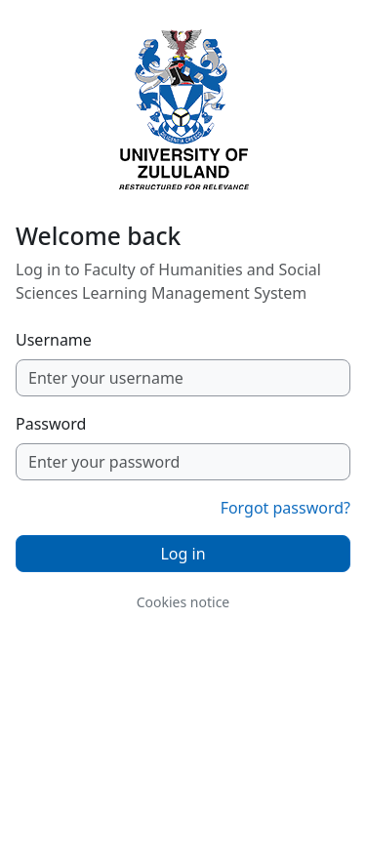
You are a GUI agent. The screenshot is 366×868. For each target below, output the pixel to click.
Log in (183, 554)
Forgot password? (285, 508)
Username (54, 340)
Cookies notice (183, 602)
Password (51, 424)
